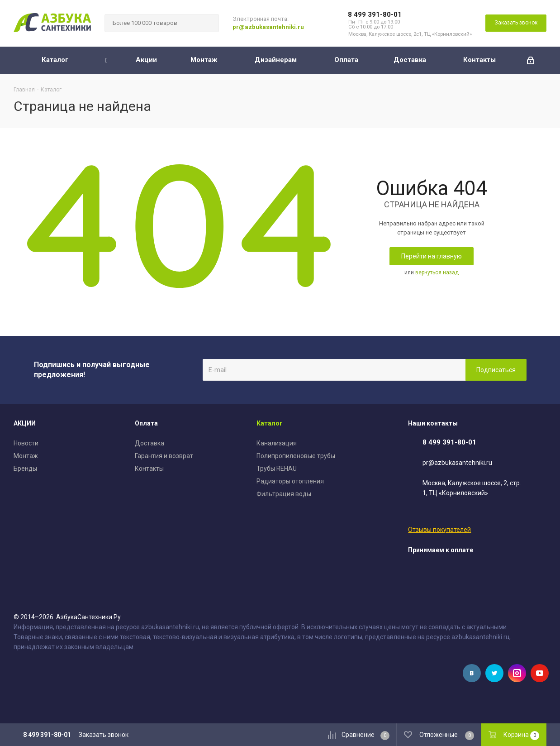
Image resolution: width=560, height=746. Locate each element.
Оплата (146, 423)
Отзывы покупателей (439, 530)
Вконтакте (472, 673)
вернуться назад (437, 273)
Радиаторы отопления (290, 481)
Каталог (270, 423)
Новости (26, 443)
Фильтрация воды (284, 494)
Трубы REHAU (277, 469)
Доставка (149, 443)
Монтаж (26, 456)
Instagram (517, 673)
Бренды (25, 469)
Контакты (149, 469)
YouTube (540, 673)
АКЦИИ (25, 423)
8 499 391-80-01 (375, 14)
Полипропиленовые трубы (296, 456)
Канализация (277, 443)
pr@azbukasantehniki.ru (268, 27)
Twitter (494, 673)
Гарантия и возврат (164, 456)
